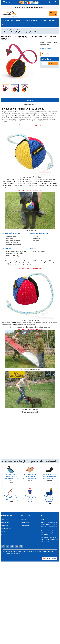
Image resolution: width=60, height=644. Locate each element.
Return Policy (5, 526)
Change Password (26, 523)
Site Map (4, 532)
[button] (5, 88)
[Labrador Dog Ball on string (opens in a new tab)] (30, 389)
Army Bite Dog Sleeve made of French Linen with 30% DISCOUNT (49, 476)
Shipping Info (5, 519)
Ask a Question (46, 48)
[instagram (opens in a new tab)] (21, 546)
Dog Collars (25, 20)
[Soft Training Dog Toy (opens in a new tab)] (30, 151)
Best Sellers (52, 20)
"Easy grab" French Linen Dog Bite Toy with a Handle (30, 498)
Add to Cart (53, 63)
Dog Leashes (33, 20)
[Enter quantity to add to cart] (45, 63)
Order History (25, 519)
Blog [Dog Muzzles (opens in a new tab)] (42, 519)
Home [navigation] (4, 30)
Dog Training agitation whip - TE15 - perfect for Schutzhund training (11, 498)
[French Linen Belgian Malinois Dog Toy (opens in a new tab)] (30, 349)
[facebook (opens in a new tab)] (3, 546)
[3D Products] (31, 434)
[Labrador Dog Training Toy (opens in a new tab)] (30, 210)
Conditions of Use (6, 529)
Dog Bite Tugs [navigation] (12, 30)
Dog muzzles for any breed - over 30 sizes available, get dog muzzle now (50, 533)
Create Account (25, 526)
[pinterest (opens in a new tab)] (12, 546)
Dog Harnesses (15, 20)
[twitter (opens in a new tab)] (8, 546)
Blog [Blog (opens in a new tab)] (3, 25)
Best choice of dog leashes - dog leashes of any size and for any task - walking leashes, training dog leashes (50, 525)
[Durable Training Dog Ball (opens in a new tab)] (30, 294)
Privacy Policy (5, 523)
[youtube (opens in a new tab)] (17, 546)
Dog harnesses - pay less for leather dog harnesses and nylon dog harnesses (50, 540)
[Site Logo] (10, 14)
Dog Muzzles (6, 20)
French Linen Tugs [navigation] (22, 30)
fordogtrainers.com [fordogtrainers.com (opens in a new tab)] (16, 553)
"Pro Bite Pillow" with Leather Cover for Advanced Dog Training (30, 476)
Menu (6, 2)
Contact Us (4, 535)
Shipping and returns (30, 104)
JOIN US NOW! (42, 20)
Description (30, 100)
